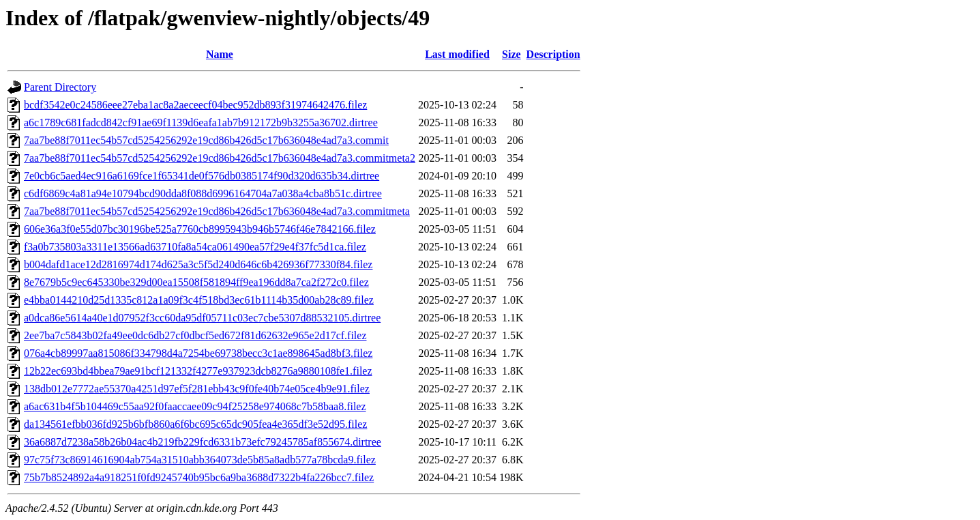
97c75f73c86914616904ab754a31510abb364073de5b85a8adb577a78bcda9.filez (200, 460)
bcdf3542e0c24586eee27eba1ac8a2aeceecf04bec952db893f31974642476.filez (195, 105)
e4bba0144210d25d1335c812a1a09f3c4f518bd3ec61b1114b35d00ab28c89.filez (199, 300)
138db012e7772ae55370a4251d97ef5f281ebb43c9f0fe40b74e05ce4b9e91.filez (197, 389)
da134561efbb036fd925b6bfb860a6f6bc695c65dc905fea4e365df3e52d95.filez (195, 424)
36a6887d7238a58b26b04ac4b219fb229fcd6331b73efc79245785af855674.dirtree (203, 442)
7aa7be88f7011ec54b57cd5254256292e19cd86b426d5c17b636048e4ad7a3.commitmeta (217, 211)
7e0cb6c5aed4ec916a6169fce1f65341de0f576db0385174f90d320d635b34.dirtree (202, 176)
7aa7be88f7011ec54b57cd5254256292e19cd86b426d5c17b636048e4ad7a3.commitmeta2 (220, 158)
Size (511, 54)
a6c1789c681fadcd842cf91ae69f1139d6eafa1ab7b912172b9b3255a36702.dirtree (201, 122)
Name (220, 54)
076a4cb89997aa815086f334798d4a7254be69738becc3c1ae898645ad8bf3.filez (198, 353)
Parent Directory (60, 87)
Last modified (457, 54)
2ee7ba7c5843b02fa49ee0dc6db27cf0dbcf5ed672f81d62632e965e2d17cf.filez (195, 335)
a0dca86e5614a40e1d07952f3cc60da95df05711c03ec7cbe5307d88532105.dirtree (202, 318)
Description (553, 54)
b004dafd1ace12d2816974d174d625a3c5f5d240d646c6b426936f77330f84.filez (198, 264)
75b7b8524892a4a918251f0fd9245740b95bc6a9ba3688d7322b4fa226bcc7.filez (199, 477)
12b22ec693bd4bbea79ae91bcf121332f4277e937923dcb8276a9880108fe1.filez (198, 371)
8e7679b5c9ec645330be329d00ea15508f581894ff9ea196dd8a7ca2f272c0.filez (196, 282)
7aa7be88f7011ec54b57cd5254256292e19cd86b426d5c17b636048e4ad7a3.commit (206, 140)
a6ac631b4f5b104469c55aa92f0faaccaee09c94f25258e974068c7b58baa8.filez (195, 406)
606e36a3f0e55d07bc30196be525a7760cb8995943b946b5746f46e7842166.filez (200, 229)
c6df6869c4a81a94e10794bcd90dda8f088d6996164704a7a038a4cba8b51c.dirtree (203, 193)
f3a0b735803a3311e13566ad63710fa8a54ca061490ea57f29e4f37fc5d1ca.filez (195, 247)
